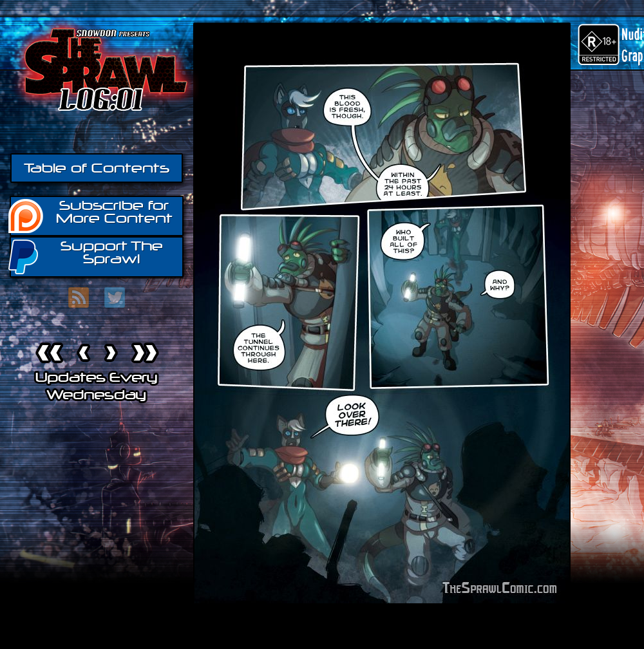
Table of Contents (97, 168)
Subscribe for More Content (91, 215)
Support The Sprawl (86, 256)
